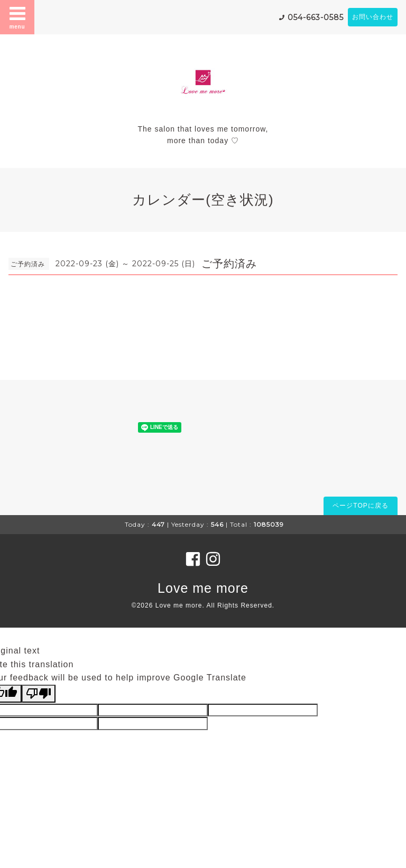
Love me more (203, 588)
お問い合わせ (373, 17)
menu (17, 17)
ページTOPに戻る (360, 506)
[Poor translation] (39, 694)
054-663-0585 (316, 17)
